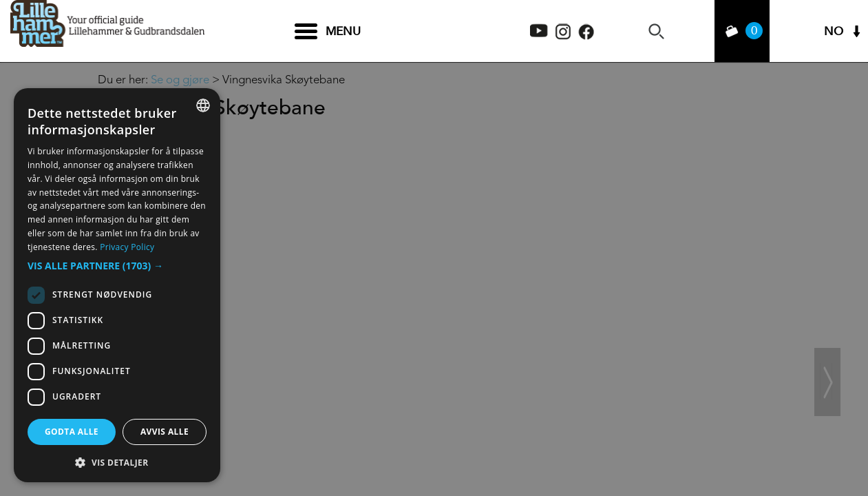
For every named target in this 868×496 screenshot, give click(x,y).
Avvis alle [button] (165, 432)
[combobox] (203, 105)
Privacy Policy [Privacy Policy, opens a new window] (127, 247)
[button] (117, 266)
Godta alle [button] (72, 432)
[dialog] (117, 285)
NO (834, 31)
